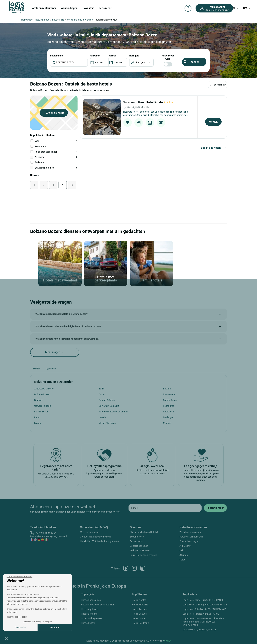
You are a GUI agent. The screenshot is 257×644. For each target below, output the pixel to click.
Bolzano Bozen (42, 394)
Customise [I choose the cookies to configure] (20, 627)
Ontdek (213, 122)
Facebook (126, 568)
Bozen (102, 394)
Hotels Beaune (139, 614)
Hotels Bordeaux (140, 623)
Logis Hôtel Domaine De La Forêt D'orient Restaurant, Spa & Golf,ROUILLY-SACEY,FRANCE (203, 622)
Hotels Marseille (140, 605)
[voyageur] (142, 62)
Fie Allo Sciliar (41, 412)
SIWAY (168, 641)
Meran (38, 423)
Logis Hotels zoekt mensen (143, 555)
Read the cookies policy (17, 617)
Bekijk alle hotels (214, 148)
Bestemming (57, 56)
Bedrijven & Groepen (140, 550)
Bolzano (167, 389)
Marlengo (168, 417)
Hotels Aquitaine (89, 609)
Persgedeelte (136, 541)
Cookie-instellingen (189, 541)
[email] (165, 508)
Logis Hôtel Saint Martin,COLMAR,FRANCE (204, 609)
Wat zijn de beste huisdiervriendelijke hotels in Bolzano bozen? (68, 326)
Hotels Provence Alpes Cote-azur (98, 605)
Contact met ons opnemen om (95, 537)
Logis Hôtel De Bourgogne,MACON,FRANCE (205, 605)
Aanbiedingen (69, 8)
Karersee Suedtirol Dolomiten (113, 412)
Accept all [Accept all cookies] (55, 627)
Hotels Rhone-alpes (91, 600)
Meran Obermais (107, 423)
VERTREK (112, 56)
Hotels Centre (88, 623)
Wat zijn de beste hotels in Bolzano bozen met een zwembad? (67, 339)
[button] (6, 638)
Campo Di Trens (107, 400)
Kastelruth (168, 412)
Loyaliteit (88, 8)
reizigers (134, 56)
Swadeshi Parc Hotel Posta (148, 102)
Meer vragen (55, 352)
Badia (102, 389)
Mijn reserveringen (89, 532)
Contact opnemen (139, 546)
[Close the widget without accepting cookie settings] (19, 577)
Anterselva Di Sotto (44, 389)
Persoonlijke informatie (191, 537)
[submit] (215, 508)
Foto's (182, 560)
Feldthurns (169, 406)
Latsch (102, 417)
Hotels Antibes (139, 609)
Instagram (134, 568)
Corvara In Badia (43, 406)
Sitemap (184, 555)
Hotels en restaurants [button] (43, 8)
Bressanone (169, 394)
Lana (37, 417)
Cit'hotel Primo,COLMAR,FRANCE (199, 630)
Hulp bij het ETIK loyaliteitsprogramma (99, 541)
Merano (167, 423)
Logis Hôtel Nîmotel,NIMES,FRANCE (201, 614)
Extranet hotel (137, 537)
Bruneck (38, 400)
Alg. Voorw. (185, 546)
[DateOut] (118, 62)
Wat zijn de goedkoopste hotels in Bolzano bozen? (61, 314)
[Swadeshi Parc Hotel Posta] (102, 117)
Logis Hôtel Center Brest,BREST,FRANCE (203, 600)
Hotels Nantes (139, 600)
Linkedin (143, 568)
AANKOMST (95, 56)
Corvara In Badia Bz (109, 406)
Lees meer (105, 8)
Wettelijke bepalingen (190, 532)
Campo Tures (170, 400)
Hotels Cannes (139, 618)
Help (182, 550)
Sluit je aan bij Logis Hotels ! (144, 532)
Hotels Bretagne (89, 614)
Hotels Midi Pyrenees (92, 618)
